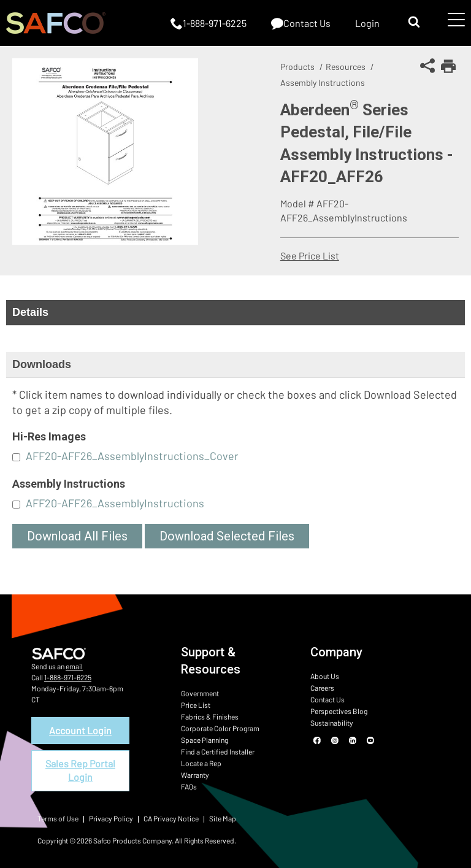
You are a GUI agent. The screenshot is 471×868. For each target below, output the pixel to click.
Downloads (42, 364)
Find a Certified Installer (218, 751)
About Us (325, 676)
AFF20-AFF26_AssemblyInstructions (115, 503)
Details (30, 312)
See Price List (310, 255)
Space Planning (205, 740)
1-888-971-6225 (68, 677)
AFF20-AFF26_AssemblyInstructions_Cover (132, 456)
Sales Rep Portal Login (80, 770)
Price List (196, 705)
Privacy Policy (111, 818)
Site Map (223, 818)
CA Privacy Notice (171, 818)
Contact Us (327, 699)
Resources (346, 67)
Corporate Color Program (220, 728)
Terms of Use (58, 818)
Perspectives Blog (339, 711)
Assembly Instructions (323, 83)
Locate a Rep (201, 763)
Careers (322, 688)
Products (297, 67)
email (74, 666)
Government (200, 693)
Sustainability (332, 723)
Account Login (80, 730)
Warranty (195, 775)
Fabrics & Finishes (210, 716)
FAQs (189, 786)
